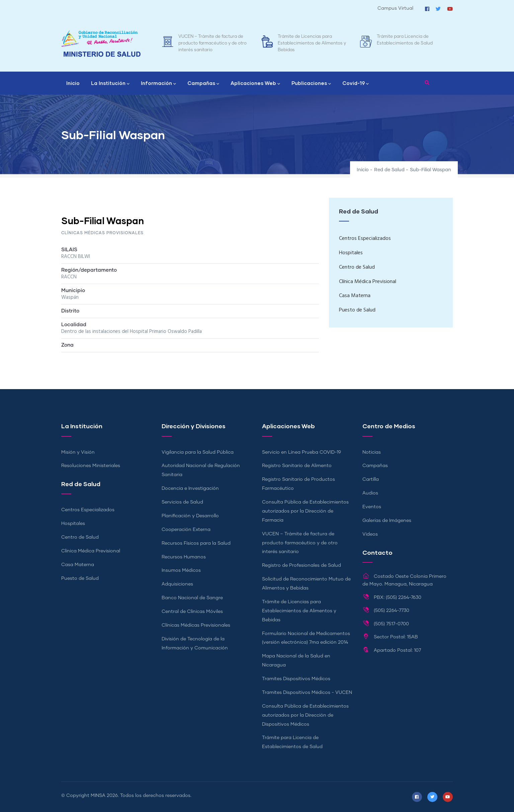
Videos (370, 534)
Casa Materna (355, 296)
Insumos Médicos (181, 570)
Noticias (372, 452)
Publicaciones (311, 84)
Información (158, 84)
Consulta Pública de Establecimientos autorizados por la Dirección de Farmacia (305, 511)
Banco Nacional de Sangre (192, 598)
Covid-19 (356, 84)
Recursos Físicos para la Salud (196, 543)
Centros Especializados (365, 239)
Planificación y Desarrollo (190, 516)
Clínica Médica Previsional (368, 282)
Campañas (203, 84)
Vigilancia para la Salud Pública (198, 452)
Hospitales (351, 253)
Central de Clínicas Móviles (192, 612)
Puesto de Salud (357, 310)
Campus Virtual (395, 8)
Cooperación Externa (186, 530)
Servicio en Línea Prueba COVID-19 (302, 452)
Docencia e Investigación (190, 488)
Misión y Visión (78, 452)
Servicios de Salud (182, 502)
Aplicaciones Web (255, 84)
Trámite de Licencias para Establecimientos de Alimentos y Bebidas (312, 43)
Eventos (372, 507)
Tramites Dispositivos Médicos (296, 679)
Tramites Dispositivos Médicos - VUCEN (307, 693)
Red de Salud (389, 170)
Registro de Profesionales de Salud (302, 565)
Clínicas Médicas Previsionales (196, 625)
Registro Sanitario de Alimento (297, 466)
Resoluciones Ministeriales (91, 466)
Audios (370, 493)
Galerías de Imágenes (387, 521)
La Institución (110, 84)
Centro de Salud (357, 267)
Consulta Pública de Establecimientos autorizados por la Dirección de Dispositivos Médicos (305, 715)
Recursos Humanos (184, 557)
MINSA (98, 796)
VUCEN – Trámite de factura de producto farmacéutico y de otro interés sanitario (212, 43)
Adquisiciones (177, 584)
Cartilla (371, 479)
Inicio (73, 83)
